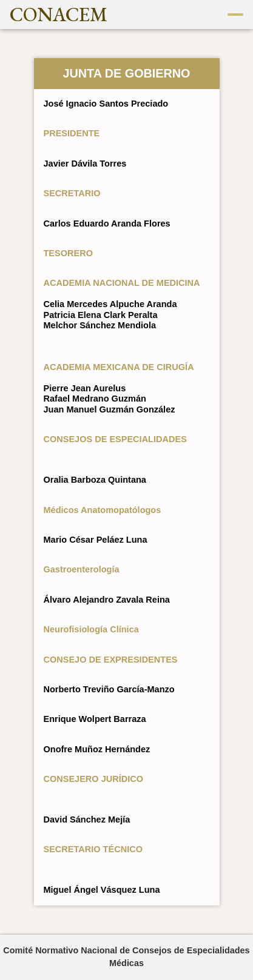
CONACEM (59, 15)
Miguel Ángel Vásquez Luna (102, 890)
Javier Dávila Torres (85, 164)
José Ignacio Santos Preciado (106, 104)
